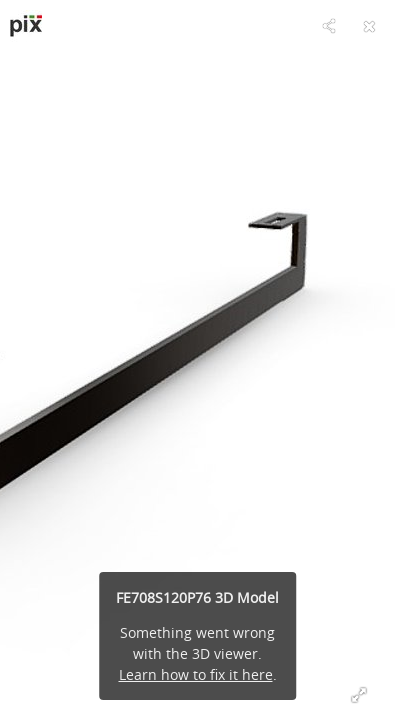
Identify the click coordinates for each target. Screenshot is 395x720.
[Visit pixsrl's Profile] (26, 26)
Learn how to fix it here (196, 674)
